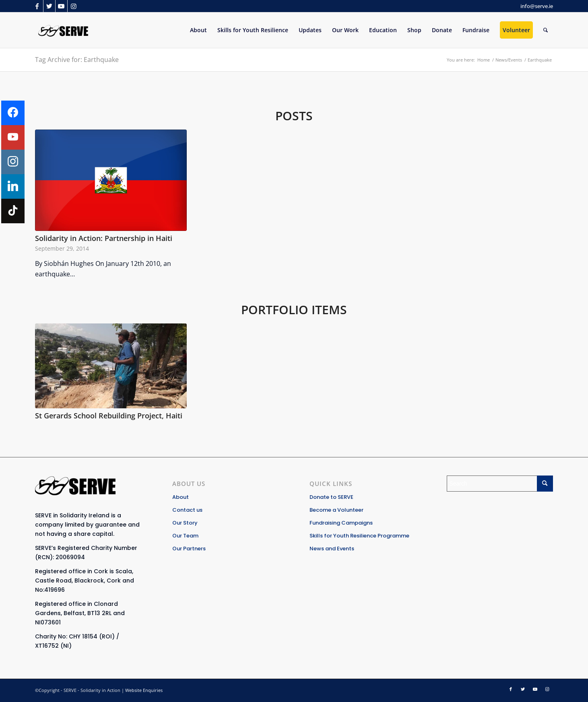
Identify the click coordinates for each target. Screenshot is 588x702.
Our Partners (189, 549)
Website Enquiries (144, 690)
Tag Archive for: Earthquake (77, 60)
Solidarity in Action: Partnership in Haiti (104, 238)
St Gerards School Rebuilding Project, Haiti (109, 416)
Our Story (185, 523)
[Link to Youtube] (61, 6)
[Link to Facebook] (37, 6)
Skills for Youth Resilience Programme (359, 536)
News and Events (332, 549)
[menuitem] (198, 30)
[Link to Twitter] (49, 6)
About (181, 497)
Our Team (185, 536)
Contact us (187, 510)
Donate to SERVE (331, 497)
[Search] (546, 30)
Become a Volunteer (336, 510)
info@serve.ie (537, 6)
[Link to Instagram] (74, 6)
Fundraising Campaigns (341, 523)
